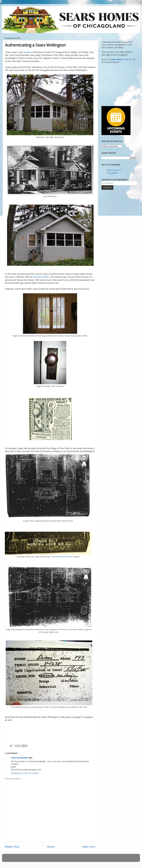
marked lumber (41, 277)
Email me (127, 59)
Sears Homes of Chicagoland (114, 171)
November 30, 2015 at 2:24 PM (25, 773)
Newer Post (12, 847)
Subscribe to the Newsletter (115, 180)
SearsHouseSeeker (19, 758)
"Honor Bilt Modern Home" (62, 557)
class (28, 52)
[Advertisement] (118, 84)
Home (51, 847)
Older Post (89, 847)
